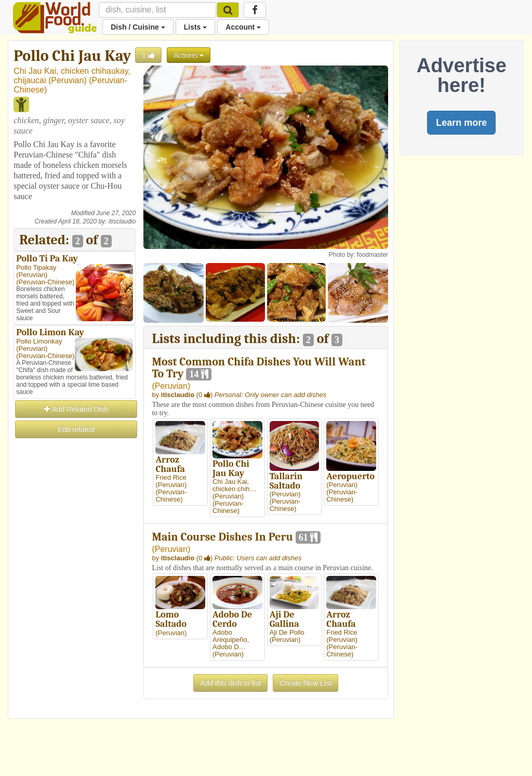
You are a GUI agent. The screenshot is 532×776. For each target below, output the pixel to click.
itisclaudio (122, 221)
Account (243, 27)
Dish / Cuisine (138, 27)
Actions (189, 55)
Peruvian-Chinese (45, 282)
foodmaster (373, 255)
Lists (196, 27)
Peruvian (67, 80)
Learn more (461, 123)
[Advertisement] (75, 596)
